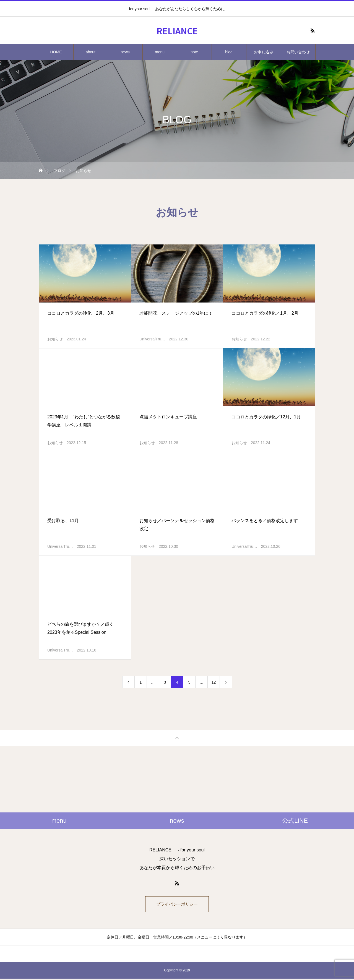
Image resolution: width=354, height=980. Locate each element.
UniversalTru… (152, 339)
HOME (56, 52)
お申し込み (264, 52)
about (91, 52)
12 (214, 682)
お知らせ (55, 339)
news (125, 52)
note (194, 52)
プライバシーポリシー (177, 905)
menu (160, 52)
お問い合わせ (298, 52)
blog (229, 52)
